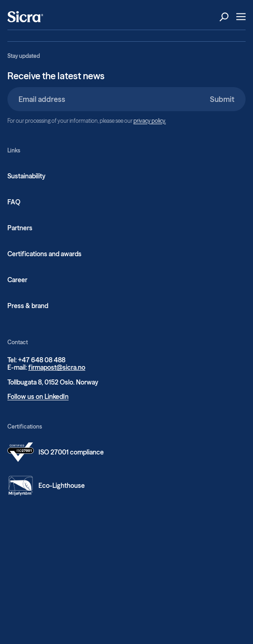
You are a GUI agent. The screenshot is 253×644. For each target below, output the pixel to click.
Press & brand (28, 306)
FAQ (14, 202)
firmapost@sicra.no (57, 367)
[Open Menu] (241, 17)
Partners (20, 228)
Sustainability (26, 176)
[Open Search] (224, 17)
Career (17, 280)
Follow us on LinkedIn (38, 397)
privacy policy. (150, 121)
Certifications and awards (44, 254)
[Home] (25, 17)
